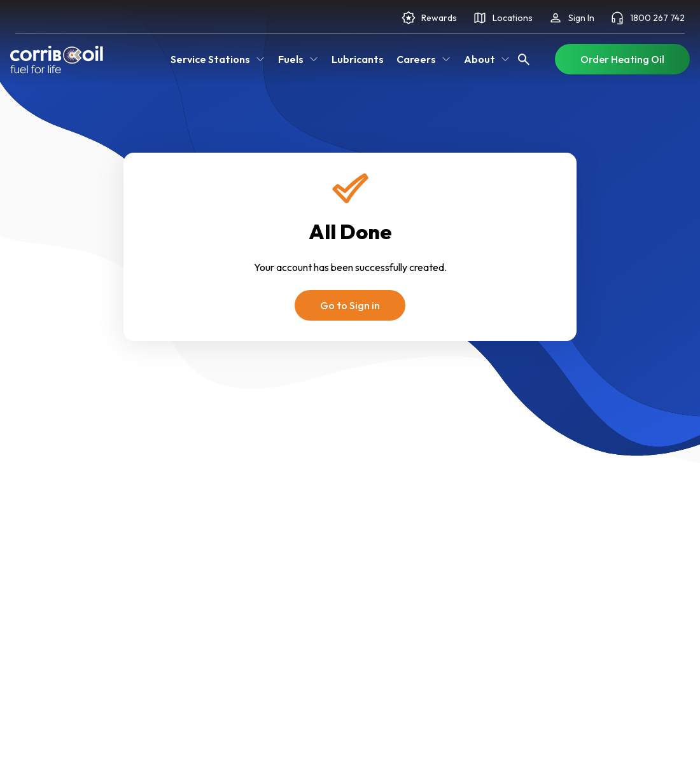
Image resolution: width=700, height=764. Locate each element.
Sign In (571, 18)
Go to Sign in (350, 305)
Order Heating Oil (622, 59)
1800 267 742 (647, 18)
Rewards (429, 18)
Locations (502, 18)
